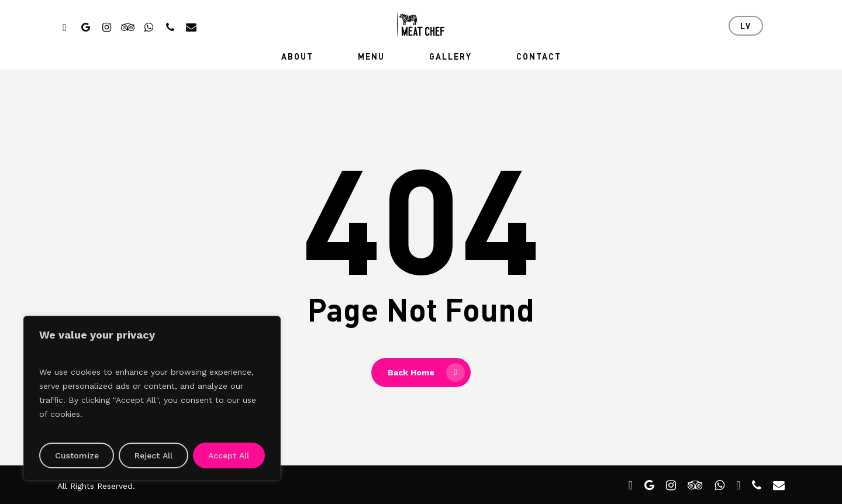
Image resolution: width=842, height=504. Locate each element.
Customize (77, 455)
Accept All (229, 455)
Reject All (153, 455)
